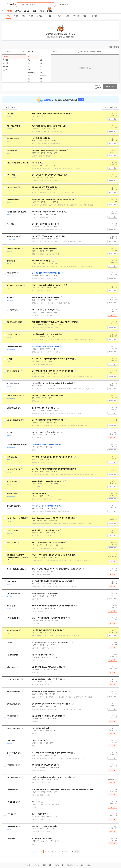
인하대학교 (10, 224)
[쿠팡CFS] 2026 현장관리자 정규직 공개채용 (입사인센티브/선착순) (53, 555)
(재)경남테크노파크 (13, 334)
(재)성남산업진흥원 (13, 530)
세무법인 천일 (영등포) (14, 802)
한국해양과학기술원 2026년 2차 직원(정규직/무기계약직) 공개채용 (53, 200)
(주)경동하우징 (11, 310)
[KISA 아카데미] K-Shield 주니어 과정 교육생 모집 (48, 481)
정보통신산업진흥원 (13, 704)
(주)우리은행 (11, 175)
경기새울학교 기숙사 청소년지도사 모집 (44, 765)
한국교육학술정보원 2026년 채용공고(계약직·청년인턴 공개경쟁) (52, 383)
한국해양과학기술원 (13, 200)
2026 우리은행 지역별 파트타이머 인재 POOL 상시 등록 (49, 175)
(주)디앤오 (10, 359)
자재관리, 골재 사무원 (38, 741)
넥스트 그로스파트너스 (14, 679)
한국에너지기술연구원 (13, 249)
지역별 (8, 16)
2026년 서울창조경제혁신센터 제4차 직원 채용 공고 (48, 212)
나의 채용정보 (95, 16)
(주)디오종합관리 (12, 765)
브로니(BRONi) (12, 667)
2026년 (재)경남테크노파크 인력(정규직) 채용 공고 (48, 334)
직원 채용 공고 (36, 163)
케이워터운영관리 (12, 187)
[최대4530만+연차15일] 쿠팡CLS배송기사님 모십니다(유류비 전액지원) (55, 322)
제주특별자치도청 (12, 151)
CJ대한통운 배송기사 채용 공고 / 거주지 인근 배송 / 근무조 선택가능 (53, 777)
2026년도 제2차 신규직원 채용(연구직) (44, 249)
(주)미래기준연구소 (13, 826)
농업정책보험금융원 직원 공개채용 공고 (44, 408)
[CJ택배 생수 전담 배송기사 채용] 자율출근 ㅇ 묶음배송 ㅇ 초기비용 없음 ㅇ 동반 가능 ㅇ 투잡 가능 (62, 790)
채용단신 (85, 16)
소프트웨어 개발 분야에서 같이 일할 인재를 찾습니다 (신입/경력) (52, 581)
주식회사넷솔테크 (12, 606)
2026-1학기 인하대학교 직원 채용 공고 (44, 224)
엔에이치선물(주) (12, 261)
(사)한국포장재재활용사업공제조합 (17, 163)
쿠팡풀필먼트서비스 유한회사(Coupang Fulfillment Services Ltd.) (18, 557)
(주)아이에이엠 (11, 581)
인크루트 (10, 432)
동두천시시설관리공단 (13, 371)
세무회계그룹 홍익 (12, 618)
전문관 (67, 16)
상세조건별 (40, 16)
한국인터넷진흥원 (12, 481)
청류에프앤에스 (11, 716)
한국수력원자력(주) (13, 630)
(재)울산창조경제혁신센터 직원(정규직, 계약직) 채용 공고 (49, 692)
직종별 (16, 16)
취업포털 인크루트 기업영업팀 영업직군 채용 (46, 432)
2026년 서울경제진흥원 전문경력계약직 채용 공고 (47, 420)
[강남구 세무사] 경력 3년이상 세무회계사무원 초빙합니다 (50, 618)
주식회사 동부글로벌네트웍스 (16, 569)
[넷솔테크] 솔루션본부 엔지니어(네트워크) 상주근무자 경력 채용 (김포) (54, 606)
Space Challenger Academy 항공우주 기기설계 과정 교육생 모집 (53, 518)
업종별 (31, 16)
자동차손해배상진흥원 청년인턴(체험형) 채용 (46, 445)
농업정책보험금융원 (13, 408)
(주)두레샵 (10, 814)
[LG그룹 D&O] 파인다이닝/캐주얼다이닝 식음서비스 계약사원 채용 (53, 359)
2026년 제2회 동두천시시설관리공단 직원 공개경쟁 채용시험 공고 (52, 371)
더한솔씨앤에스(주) (13, 655)
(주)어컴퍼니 (11, 839)
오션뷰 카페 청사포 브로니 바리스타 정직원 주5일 (47, 667)
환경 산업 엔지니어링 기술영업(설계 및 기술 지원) (47, 716)
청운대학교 (10, 298)
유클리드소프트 (11, 543)
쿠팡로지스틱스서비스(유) (15, 285)
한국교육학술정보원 (13, 383)
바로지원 (112, 315)
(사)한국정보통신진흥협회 (15, 347)
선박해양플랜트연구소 (13, 469)
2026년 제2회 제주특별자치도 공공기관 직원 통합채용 (49, 150)
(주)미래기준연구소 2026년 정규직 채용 (44, 826)
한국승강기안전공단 (13, 506)
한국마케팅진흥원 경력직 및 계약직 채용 (44, 593)
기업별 (23, 16)
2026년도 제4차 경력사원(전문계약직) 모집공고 (47, 630)
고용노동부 (10, 114)
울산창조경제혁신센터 (13, 692)
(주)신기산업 (11, 741)
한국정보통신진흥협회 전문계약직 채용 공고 (45, 347)
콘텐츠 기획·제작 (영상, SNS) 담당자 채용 (45, 310)
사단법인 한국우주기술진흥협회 (16, 518)
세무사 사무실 (36, 802)
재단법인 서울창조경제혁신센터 (16, 212)
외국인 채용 (76, 16)
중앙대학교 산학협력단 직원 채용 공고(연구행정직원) (48, 126)
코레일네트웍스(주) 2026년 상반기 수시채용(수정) (48, 236)
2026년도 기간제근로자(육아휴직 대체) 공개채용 (47, 396)
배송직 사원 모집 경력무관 (40, 814)
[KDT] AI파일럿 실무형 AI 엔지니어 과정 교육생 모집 (48, 543)
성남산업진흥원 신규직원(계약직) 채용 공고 (45, 530)
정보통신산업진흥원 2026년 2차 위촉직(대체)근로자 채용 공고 (51, 704)
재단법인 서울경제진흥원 (14, 420)
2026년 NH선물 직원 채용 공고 (42, 261)
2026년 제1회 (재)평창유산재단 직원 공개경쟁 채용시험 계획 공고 (52, 457)
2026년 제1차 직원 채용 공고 (41, 138)
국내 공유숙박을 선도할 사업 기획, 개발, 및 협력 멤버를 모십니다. (52, 643)
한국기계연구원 (11, 273)
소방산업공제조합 (12, 494)
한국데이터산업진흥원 (13, 138)
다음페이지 (76, 852)
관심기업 (13, 108)
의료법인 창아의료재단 (14, 728)
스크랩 (5, 108)
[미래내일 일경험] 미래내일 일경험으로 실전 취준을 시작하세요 (51, 114)
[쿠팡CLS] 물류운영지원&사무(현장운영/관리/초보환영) (49, 285)
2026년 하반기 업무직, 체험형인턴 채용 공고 (46, 506)
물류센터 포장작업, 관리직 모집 (41, 655)
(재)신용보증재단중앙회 (14, 396)
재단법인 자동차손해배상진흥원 (16, 445)
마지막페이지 (79, 852)
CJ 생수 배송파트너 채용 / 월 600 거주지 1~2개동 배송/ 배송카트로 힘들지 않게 (56, 569)
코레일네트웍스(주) (13, 236)
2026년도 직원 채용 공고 (40, 494)
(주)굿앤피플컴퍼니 (13, 777)
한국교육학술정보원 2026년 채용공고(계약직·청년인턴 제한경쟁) (52, 753)
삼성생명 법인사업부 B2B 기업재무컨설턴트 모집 (47, 679)
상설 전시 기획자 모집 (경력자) (41, 839)
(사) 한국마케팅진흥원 (13, 594)
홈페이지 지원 (112, 119)
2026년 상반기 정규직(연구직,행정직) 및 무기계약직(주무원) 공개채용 (54, 469)
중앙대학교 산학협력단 (14, 126)
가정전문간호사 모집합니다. (40, 728)
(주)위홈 (9, 643)
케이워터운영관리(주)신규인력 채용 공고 (44, 187)
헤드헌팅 (59, 16)
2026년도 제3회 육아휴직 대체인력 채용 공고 (46, 273)
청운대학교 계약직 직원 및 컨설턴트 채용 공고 (46, 298)
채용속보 (51, 16)
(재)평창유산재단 (12, 457)
